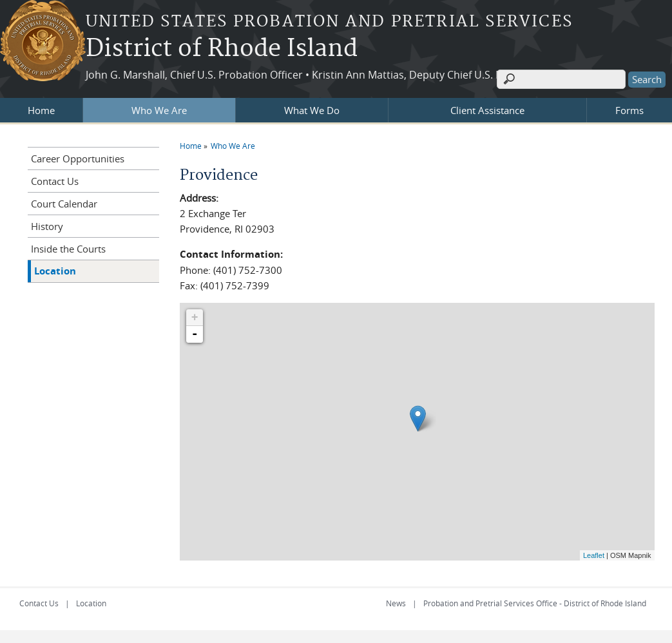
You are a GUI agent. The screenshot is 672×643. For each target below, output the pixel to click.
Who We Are (159, 110)
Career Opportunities (78, 158)
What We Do (312, 110)
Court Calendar (64, 204)
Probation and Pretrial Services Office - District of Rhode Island (535, 603)
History (47, 226)
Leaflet (594, 555)
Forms (629, 110)
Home (41, 110)
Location (55, 271)
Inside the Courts (68, 249)
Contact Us (55, 181)
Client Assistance (487, 110)
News (396, 603)
